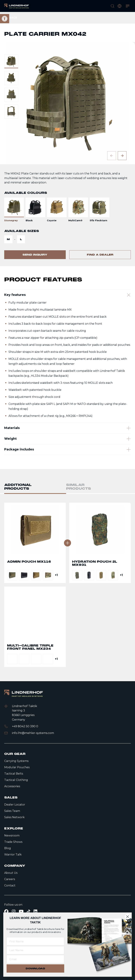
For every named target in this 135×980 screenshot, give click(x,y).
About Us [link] (11, 873)
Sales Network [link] (14, 817)
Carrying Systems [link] (16, 761)
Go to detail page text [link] (35, 551)
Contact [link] (10, 885)
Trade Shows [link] (13, 842)
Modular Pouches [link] (17, 767)
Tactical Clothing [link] (16, 780)
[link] (17, 6)
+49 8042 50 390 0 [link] (25, 726)
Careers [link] (10, 879)
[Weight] (67, 459)
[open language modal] (120, 6)
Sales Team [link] (12, 811)
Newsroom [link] (12, 836)
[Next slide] (122, 156)
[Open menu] (128, 6)
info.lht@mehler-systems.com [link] (33, 733)
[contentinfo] (67, 139)
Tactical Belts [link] (14, 774)
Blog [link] (8, 848)
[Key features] (67, 306)
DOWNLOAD (35, 968)
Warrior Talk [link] (13, 855)
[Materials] (67, 444)
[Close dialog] (128, 917)
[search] (112, 6)
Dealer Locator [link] (15, 805)
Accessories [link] (12, 786)
